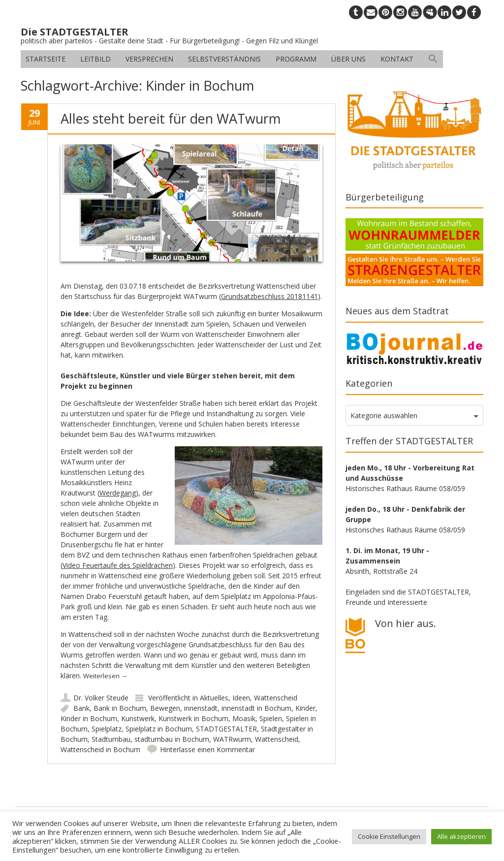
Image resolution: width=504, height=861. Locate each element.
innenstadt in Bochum (256, 708)
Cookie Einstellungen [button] (389, 836)
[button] (433, 59)
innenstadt (201, 708)
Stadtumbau (111, 739)
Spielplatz (107, 729)
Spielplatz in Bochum (159, 729)
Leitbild (95, 59)
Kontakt (397, 59)
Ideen (241, 698)
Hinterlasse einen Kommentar (207, 749)
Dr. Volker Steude (101, 698)
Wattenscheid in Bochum (100, 749)
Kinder (305, 708)
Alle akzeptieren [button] (461, 836)
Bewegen (165, 708)
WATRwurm (232, 739)
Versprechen (149, 59)
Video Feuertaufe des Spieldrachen (118, 565)
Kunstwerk (138, 718)
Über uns (348, 59)
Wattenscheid (276, 698)
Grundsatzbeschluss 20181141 (269, 296)
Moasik (244, 718)
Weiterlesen (105, 676)
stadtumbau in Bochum (172, 739)
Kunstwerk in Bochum (193, 718)
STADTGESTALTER (226, 729)
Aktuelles (214, 698)
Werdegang (118, 493)
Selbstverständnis (224, 59)
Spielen (271, 718)
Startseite (46, 59)
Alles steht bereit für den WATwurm (171, 118)
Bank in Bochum (120, 708)
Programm (296, 59)
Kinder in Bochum (89, 718)
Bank (81, 708)
